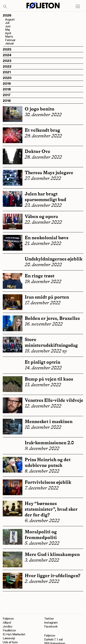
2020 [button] (7, 78)
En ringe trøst (40, 276)
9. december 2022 (42, 448)
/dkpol (7, 623)
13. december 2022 (43, 385)
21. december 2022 (43, 243)
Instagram (51, 623)
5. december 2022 (42, 543)
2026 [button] (7, 15)
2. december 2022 (42, 581)
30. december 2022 (43, 115)
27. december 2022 (43, 178)
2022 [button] (7, 67)
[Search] (5, 7)
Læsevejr (9, 638)
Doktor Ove (38, 151)
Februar (10, 40)
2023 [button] (7, 61)
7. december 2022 (42, 488)
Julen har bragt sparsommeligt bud (45, 197)
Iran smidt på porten (47, 297)
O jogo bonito (40, 109)
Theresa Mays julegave (49, 172)
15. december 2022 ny (46, 351)
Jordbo (8, 627)
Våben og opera (41, 216)
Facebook (51, 627)
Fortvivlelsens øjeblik (48, 482)
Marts (9, 37)
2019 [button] (7, 84)
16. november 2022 (44, 324)
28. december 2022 (43, 157)
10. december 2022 (43, 427)
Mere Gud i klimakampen (52, 554)
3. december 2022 (42, 560)
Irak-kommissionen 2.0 (49, 443)
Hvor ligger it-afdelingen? (53, 575)
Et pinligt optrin (43, 362)
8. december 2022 (42, 471)
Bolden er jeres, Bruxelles (52, 318)
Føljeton (8, 619)
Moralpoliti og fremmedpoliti (41, 535)
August (10, 20)
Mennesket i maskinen (49, 421)
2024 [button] (7, 55)
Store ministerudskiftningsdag (51, 342)
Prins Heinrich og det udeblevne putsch (48, 462)
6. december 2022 (42, 521)
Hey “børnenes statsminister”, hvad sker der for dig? (51, 509)
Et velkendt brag (42, 130)
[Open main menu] (78, 6)
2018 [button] (7, 89)
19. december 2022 (43, 282)
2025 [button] (7, 49)
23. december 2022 (43, 205)
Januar (10, 44)
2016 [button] (7, 101)
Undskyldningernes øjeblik (54, 259)
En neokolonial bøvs (47, 238)
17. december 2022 (43, 303)
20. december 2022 (43, 265)
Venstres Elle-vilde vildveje (54, 400)
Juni (8, 26)
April (8, 33)
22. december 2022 (43, 222)
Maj (7, 30)
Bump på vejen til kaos (49, 379)
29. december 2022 (43, 136)
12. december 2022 (43, 406)
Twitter (49, 619)
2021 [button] (7, 72)
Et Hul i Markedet (14, 634)
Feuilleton (9, 631)
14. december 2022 (43, 368)
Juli (7, 23)
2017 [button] (7, 95)
